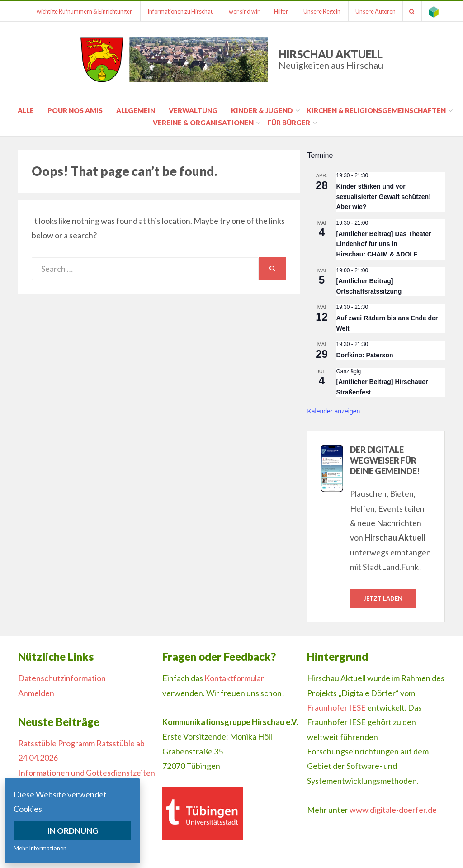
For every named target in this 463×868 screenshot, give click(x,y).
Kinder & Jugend (262, 110)
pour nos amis (75, 110)
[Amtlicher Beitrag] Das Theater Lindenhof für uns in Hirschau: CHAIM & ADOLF (383, 244)
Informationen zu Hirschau (179, 11)
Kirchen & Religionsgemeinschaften (376, 110)
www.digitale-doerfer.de (393, 810)
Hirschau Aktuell (331, 59)
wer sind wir (243, 11)
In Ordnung (73, 830)
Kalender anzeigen (333, 411)
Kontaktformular (234, 678)
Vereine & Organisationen (203, 123)
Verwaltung (193, 110)
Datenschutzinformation (62, 678)
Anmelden (36, 693)
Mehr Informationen (40, 848)
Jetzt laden (383, 598)
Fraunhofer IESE (336, 707)
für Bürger (289, 123)
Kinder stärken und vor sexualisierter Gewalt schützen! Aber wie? (383, 197)
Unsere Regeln (321, 11)
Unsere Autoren (375, 11)
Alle (26, 110)
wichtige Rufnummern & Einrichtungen (83, 11)
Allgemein (136, 110)
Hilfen (281, 11)
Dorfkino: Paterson (364, 355)
